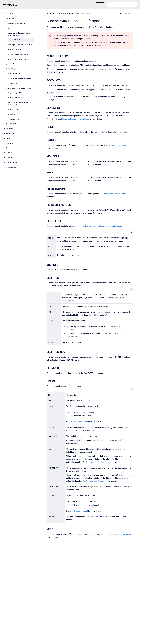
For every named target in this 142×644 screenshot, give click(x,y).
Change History (11, 167)
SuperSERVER (11, 19)
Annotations (12, 64)
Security (96, 517)
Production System (12, 148)
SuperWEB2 (10, 138)
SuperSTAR (10, 14)
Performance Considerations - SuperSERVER (18, 104)
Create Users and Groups (121, 145)
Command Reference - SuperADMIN (20, 78)
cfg (112, 132)
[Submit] (109, 4)
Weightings (12, 69)
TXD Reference (13, 83)
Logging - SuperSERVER (16, 98)
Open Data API (11, 143)
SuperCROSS (10, 129)
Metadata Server (14, 109)
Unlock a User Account (79, 422)
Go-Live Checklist (12, 162)
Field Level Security (124, 534)
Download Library (12, 158)
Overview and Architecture (17, 23)
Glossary (9, 153)
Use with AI (125, 14)
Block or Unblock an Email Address (75, 119)
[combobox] (122, 4)
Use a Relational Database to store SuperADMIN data (19, 34)
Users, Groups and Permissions (18, 59)
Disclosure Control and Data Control (20, 88)
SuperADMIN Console (15, 50)
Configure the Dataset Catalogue (19, 54)
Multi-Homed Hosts (15, 74)
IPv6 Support (12, 114)
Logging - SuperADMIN (16, 93)
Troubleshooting (13, 119)
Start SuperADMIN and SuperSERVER (20, 45)
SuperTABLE (10, 134)
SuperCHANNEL (11, 124)
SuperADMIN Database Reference (21, 40)
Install (10, 28)
